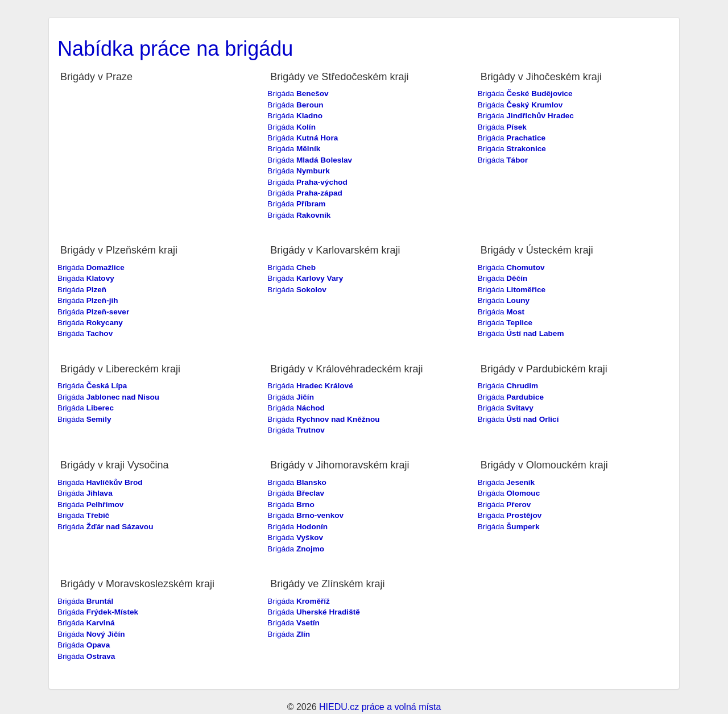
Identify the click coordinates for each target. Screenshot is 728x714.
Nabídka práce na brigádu (175, 49)
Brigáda (298, 94)
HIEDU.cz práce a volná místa (380, 707)
